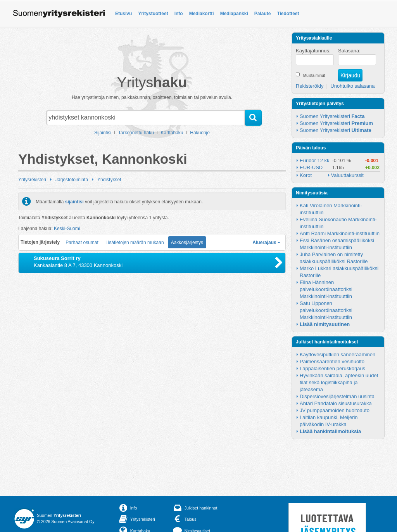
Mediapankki (234, 14)
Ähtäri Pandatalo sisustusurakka (336, 403)
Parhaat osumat (82, 243)
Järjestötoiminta (72, 180)
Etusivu (123, 14)
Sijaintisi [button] (103, 133)
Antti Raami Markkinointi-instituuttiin (340, 233)
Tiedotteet (288, 14)
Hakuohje (200, 133)
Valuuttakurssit (347, 175)
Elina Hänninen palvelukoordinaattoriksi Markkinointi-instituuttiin (327, 289)
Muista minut (314, 75)
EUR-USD (311, 167)
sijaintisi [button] (74, 201)
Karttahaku (172, 133)
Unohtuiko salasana (352, 86)
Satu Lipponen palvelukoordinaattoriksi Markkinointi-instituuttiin (327, 310)
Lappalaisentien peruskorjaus (332, 368)
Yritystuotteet (153, 14)
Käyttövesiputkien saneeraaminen (337, 354)
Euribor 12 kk (315, 160)
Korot (306, 175)
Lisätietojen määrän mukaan (135, 243)
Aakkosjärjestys (187, 243)
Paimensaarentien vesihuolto (332, 361)
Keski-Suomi (67, 229)
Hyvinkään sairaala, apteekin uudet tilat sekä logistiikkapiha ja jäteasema (340, 382)
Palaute (263, 14)
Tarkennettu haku (136, 133)
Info (179, 14)
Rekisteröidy (310, 86)
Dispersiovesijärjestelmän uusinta (337, 396)
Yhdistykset (109, 180)
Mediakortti (202, 14)
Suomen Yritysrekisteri (332, 116)
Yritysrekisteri (32, 180)
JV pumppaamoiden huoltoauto (335, 410)
